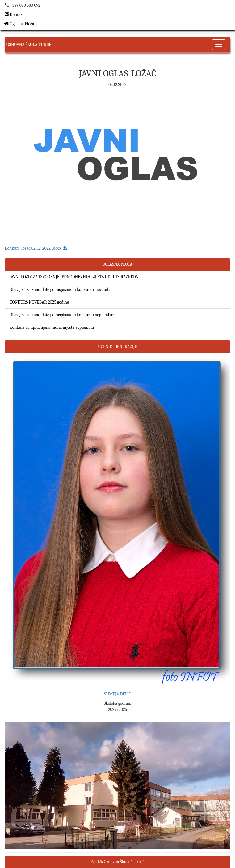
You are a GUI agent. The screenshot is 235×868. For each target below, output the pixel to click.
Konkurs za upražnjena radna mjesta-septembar (52, 327)
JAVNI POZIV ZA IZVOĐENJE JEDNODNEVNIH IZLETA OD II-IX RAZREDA (74, 277)
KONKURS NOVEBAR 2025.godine (39, 302)
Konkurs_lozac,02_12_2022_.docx (36, 248)
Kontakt (14, 15)
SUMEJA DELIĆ (117, 694)
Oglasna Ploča (19, 24)
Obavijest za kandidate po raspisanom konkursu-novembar (61, 289)
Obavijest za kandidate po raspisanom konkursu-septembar (62, 315)
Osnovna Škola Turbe (29, 45)
